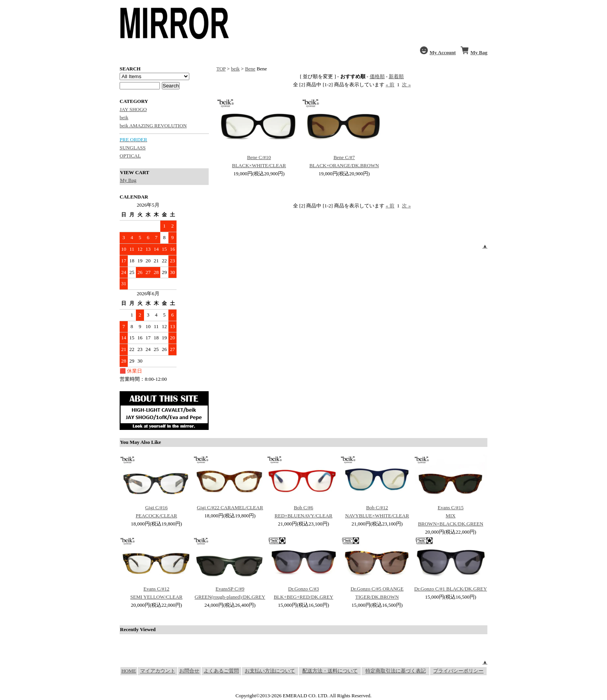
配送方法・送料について (330, 671)
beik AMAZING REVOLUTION (153, 126)
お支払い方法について (270, 671)
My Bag (128, 180)
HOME (129, 671)
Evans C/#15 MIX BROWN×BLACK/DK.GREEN (451, 516)
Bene (250, 69)
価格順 (377, 76)
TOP (221, 69)
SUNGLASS (133, 148)
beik (124, 117)
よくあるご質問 (221, 671)
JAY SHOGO (133, 109)
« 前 (390, 85)
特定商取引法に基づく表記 (396, 671)
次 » (406, 85)
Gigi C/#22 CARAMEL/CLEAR (230, 507)
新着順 (396, 76)
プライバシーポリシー (458, 671)
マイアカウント (158, 671)
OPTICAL (130, 156)
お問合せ (189, 671)
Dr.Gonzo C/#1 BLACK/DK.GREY (451, 589)
